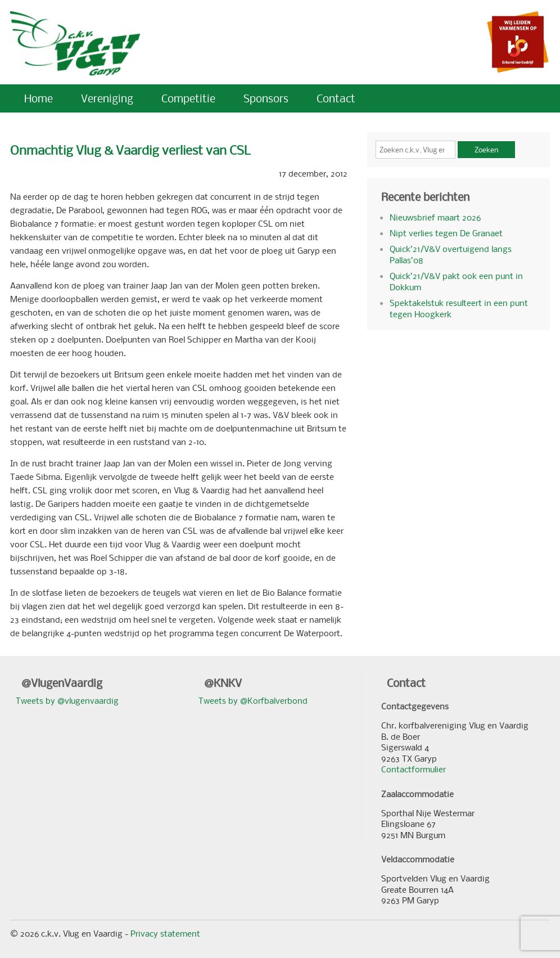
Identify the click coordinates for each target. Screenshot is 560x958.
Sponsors (266, 98)
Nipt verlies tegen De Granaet (446, 233)
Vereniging (107, 98)
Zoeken (486, 150)
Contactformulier (414, 769)
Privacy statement (165, 933)
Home (39, 98)
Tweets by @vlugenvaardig (67, 700)
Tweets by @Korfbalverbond (253, 700)
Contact (336, 98)
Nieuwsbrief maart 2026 (435, 217)
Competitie (188, 98)
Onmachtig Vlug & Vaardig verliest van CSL (130, 150)
